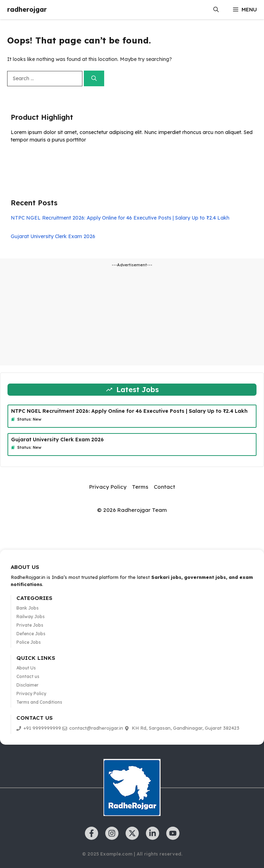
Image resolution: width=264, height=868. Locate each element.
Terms (140, 487)
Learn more (33, 160)
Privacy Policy (108, 487)
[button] (216, 10)
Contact (164, 487)
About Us (26, 668)
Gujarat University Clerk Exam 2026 (53, 236)
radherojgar (27, 9)
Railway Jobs (31, 617)
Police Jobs (29, 642)
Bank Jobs (27, 608)
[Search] (94, 79)
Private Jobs (30, 625)
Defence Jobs (31, 634)
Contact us (28, 676)
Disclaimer (27, 685)
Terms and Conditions (39, 702)
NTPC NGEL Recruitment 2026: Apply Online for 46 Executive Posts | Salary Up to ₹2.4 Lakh (120, 218)
